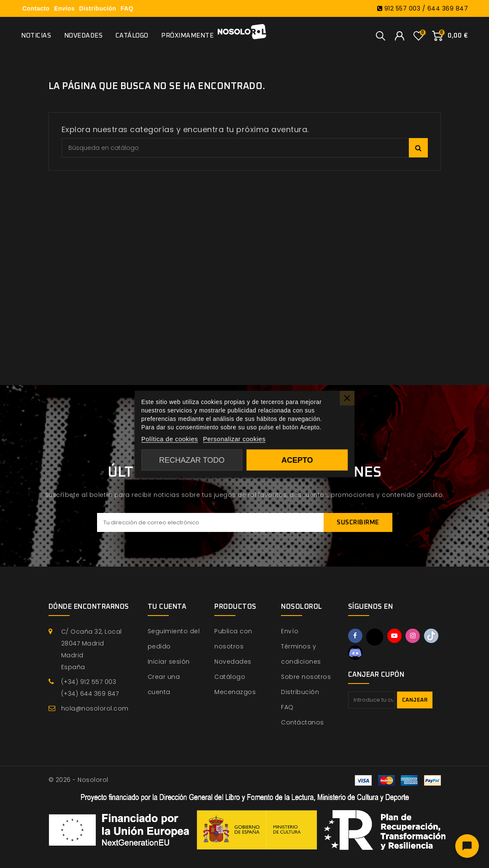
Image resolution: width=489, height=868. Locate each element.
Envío (290, 631)
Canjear (415, 700)
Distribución (98, 8)
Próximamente (187, 36)
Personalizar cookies (234, 439)
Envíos (64, 8)
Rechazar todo (192, 460)
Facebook (355, 636)
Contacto (36, 8)
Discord (355, 653)
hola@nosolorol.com (95, 708)
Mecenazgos (235, 692)
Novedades (84, 36)
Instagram (413, 636)
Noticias (36, 36)
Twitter (375, 637)
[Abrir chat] (467, 846)
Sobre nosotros (306, 677)
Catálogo (132, 36)
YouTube (394, 636)
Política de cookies (170, 439)
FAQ (127, 8)
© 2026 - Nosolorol (78, 780)
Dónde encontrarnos (89, 607)
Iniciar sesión (169, 662)
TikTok (431, 636)
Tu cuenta (167, 607)
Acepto (297, 460)
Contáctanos (303, 722)
